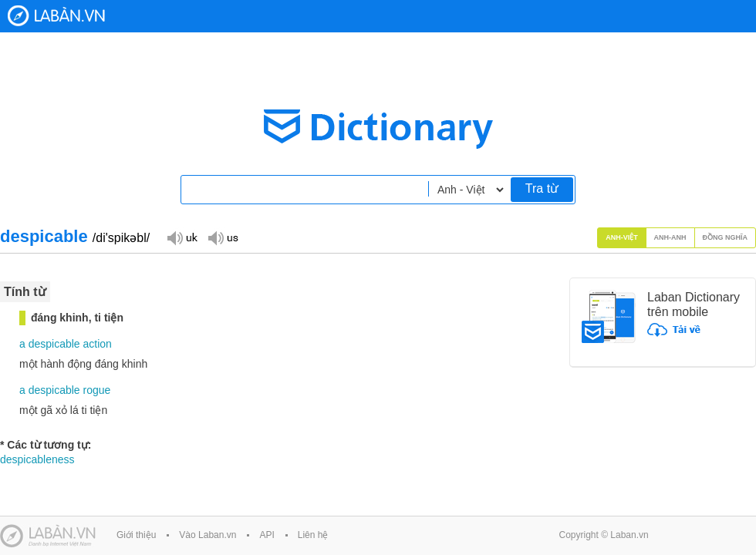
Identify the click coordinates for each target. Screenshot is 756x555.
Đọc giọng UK (182, 237)
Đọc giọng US (223, 237)
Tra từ (542, 188)
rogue (97, 390)
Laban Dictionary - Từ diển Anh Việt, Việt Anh (56, 16)
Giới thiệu (136, 535)
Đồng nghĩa (726, 237)
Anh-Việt (622, 237)
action (98, 344)
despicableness (37, 459)
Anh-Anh (670, 237)
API (267, 535)
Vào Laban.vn (208, 535)
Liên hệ (313, 535)
